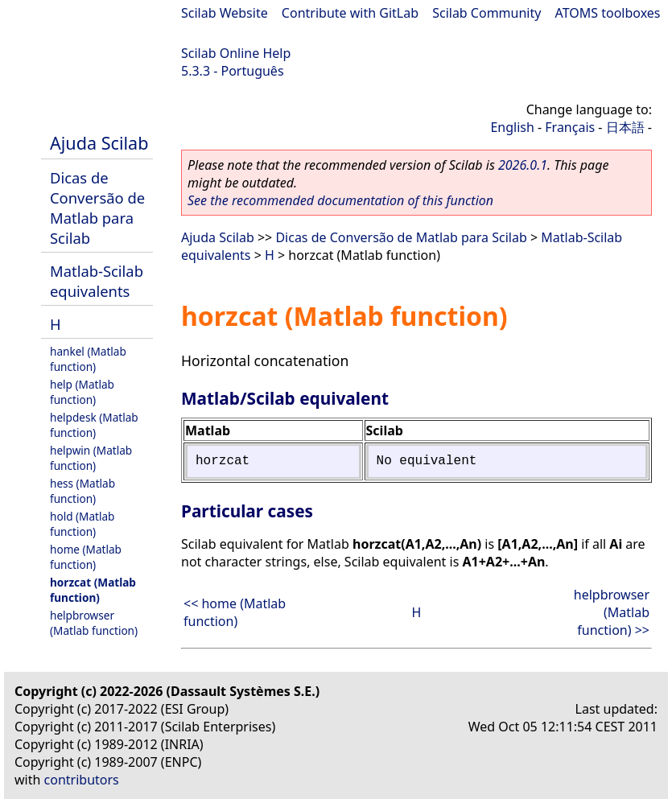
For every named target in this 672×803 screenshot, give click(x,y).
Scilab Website (225, 13)
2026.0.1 (523, 165)
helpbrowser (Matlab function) (94, 623)
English (512, 127)
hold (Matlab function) (82, 524)
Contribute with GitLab (350, 13)
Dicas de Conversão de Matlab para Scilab (97, 208)
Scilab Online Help (236, 53)
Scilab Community (486, 13)
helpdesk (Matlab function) (94, 425)
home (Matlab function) (86, 557)
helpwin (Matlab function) (91, 458)
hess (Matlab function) (82, 491)
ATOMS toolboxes (608, 13)
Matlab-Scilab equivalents (97, 281)
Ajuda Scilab (99, 143)
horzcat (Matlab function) (93, 590)
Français (570, 127)
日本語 (625, 127)
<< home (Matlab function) (235, 612)
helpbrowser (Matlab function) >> (612, 612)
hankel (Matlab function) (88, 359)
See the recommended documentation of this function (340, 200)
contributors (82, 780)
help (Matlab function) (82, 392)
